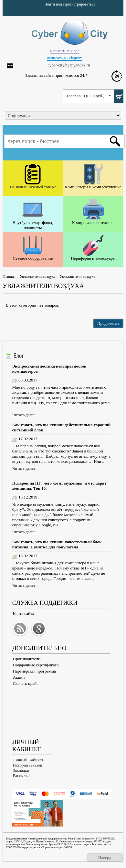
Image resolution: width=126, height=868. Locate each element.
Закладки (21, 770)
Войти (50, 4)
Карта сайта (24, 613)
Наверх (105, 857)
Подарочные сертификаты (36, 665)
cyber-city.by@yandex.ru (69, 65)
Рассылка (21, 775)
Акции (19, 677)
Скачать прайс (26, 683)
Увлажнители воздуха (37, 276)
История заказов (27, 765)
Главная (9, 276)
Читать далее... (26, 415)
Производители (27, 659)
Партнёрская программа (34, 671)
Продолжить (108, 323)
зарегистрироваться (79, 4)
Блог (19, 356)
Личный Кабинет (28, 760)
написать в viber (65, 51)
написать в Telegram (65, 58)
